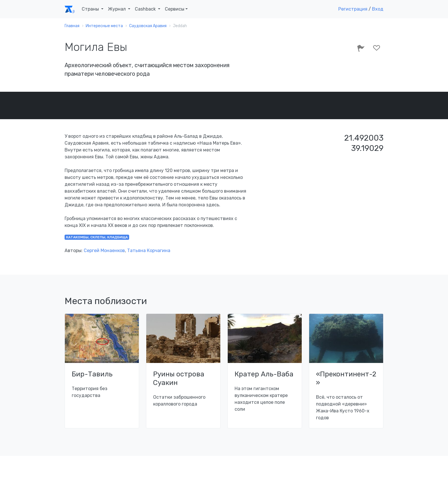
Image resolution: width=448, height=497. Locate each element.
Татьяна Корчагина (149, 251)
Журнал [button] (117, 9)
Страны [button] (91, 9)
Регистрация (353, 9)
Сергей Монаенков (104, 251)
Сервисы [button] (175, 9)
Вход (378, 9)
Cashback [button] (146, 9)
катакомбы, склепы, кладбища (97, 237)
